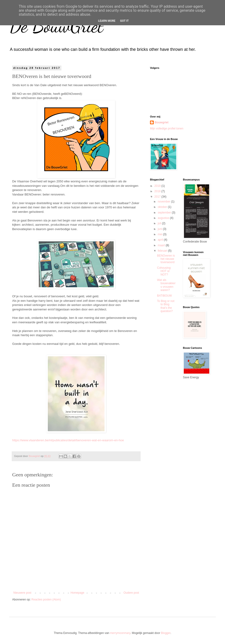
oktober (163, 207)
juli (160, 223)
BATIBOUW (164, 296)
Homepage (77, 593)
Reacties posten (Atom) (46, 600)
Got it (124, 21)
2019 (158, 186)
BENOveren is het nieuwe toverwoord (166, 259)
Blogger (166, 633)
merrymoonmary (120, 633)
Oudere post (131, 593)
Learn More (107, 21)
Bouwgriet (162, 122)
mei (160, 234)
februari (163, 251)
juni (160, 229)
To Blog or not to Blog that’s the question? (166, 306)
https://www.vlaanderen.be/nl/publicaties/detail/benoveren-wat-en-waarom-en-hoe (68, 440)
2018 (158, 191)
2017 (158, 197)
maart (162, 245)
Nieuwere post (22, 593)
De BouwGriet (56, 26)
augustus (164, 218)
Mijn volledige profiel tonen (167, 129)
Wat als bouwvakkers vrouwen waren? (166, 285)
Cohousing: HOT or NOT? (164, 271)
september (165, 213)
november (164, 202)
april (161, 240)
